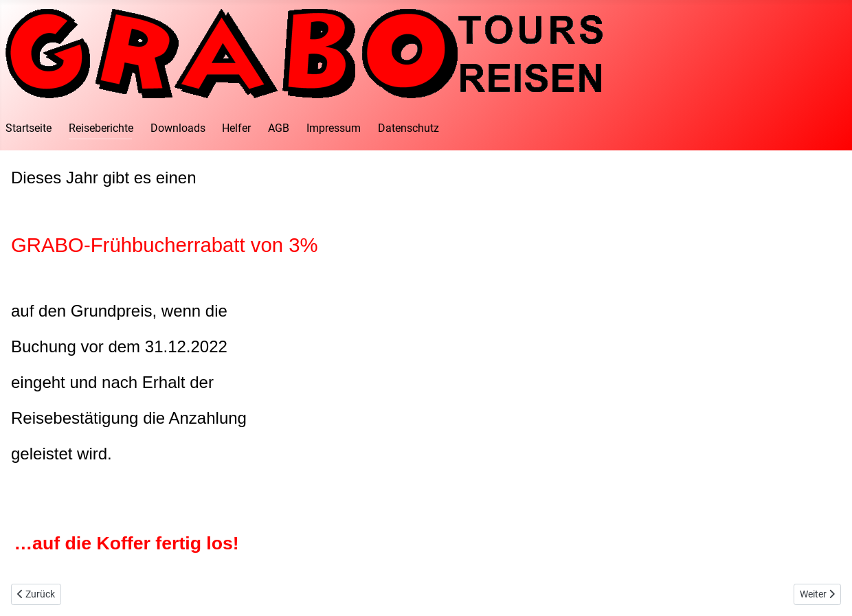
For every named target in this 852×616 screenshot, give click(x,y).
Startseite (29, 128)
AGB (279, 128)
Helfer (236, 128)
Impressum (334, 128)
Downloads (178, 128)
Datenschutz (408, 128)
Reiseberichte (101, 128)
